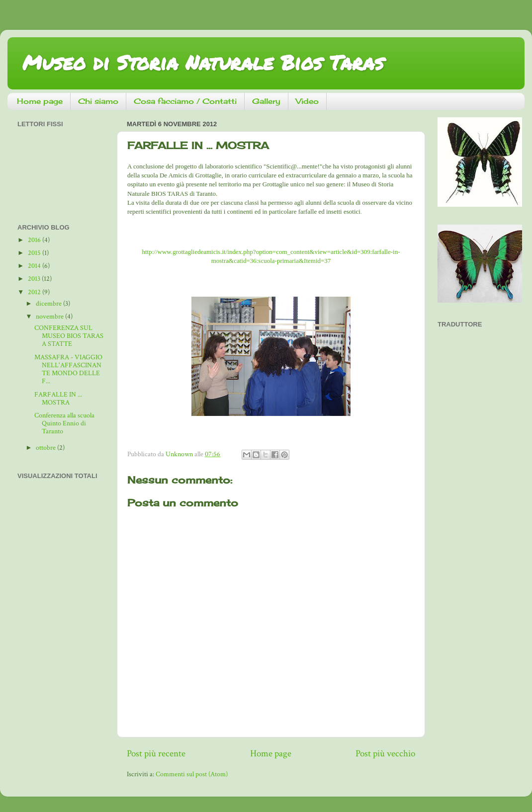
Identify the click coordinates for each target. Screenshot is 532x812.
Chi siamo (98, 101)
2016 (35, 240)
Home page (40, 101)
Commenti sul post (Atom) (192, 774)
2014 (35, 266)
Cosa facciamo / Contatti (185, 101)
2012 (35, 292)
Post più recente (156, 754)
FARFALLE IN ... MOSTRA (58, 399)
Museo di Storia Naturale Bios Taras (203, 62)
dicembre (49, 304)
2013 (35, 279)
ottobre (46, 448)
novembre (50, 317)
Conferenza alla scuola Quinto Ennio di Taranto (64, 423)
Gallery (266, 101)
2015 (35, 253)
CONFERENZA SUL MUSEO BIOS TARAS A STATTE (69, 336)
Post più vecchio (385, 754)
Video (307, 101)
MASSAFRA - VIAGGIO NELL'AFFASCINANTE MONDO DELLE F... (68, 369)
